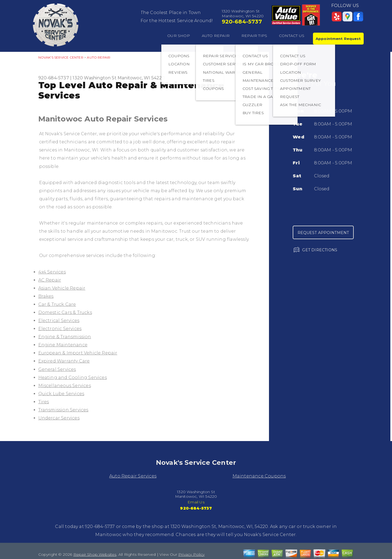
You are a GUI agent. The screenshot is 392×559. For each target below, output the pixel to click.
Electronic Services (60, 329)
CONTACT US (292, 36)
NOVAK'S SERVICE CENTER (61, 57)
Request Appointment (323, 233)
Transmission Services (63, 410)
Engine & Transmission (65, 337)
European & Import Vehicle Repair (78, 353)
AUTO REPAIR (216, 36)
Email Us (196, 502)
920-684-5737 (242, 22)
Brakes (46, 296)
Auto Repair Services (133, 476)
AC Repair (50, 280)
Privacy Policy (192, 554)
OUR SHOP (179, 36)
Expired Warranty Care (64, 361)
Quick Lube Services (61, 394)
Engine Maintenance (63, 345)
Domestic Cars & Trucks (65, 312)
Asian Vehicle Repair (62, 288)
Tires (44, 402)
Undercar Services (59, 418)
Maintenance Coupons (259, 476)
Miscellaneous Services (65, 386)
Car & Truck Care (57, 304)
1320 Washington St (94, 78)
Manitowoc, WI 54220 (141, 78)
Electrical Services (59, 321)
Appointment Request (338, 39)
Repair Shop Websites (95, 554)
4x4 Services (52, 272)
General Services (57, 369)
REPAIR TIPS (254, 36)
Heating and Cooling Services (73, 377)
